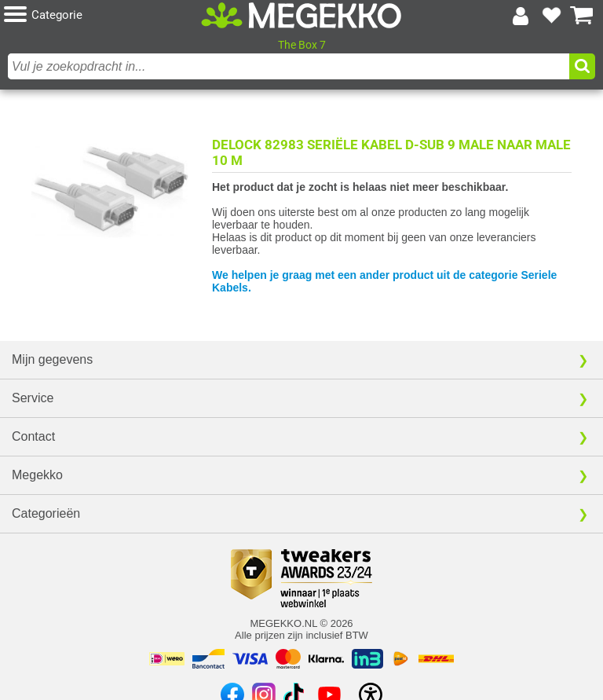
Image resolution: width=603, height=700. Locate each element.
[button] (102, 15)
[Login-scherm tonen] (521, 16)
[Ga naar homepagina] (301, 16)
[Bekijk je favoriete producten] (551, 16)
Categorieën (46, 513)
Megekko (37, 475)
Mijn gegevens (52, 359)
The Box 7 (302, 45)
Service (33, 398)
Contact (33, 436)
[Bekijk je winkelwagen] (582, 16)
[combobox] (289, 66)
